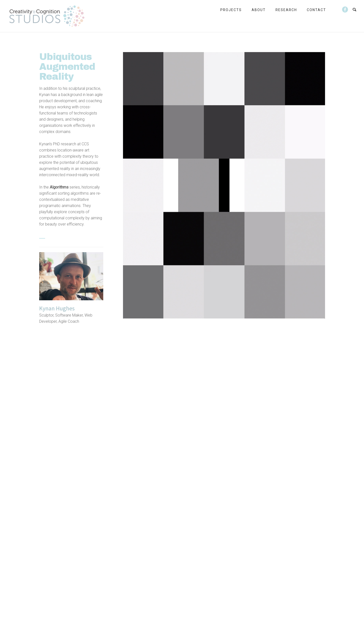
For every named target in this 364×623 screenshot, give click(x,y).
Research (286, 10)
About (259, 10)
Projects (231, 10)
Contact (316, 10)
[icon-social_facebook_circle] (345, 10)
